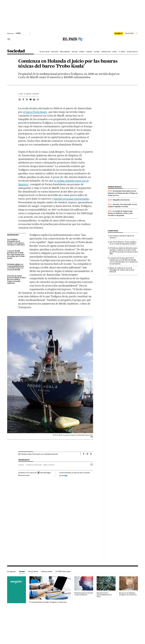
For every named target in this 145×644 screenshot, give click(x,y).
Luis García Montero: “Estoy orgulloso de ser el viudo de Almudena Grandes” (123, 243)
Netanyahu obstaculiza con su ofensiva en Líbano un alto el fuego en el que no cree (123, 193)
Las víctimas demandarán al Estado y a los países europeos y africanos (16, 242)
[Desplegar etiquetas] (92, 465)
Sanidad (82, 52)
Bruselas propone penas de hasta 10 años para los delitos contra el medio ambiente (16, 280)
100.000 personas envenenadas (71, 199)
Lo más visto (113, 231)
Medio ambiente (49, 465)
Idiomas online (47, 571)
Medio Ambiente (65, 52)
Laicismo (97, 52)
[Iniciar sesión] (131, 34)
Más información (24, 475)
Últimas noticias (132, 52)
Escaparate (11, 571)
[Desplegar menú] (9, 39)
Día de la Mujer (45, 52)
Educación (55, 52)
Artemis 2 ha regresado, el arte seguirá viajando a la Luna (122, 205)
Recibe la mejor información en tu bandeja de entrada (40, 454)
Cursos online (33, 571)
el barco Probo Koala (35, 112)
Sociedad (16, 51)
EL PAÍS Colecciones (63, 571)
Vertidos (21, 465)
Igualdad (75, 52)
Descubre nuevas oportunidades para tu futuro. (104, 595)
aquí (66, 475)
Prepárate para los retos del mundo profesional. (84, 594)
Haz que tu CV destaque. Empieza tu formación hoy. (128, 594)
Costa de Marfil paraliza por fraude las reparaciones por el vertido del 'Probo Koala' (16, 255)
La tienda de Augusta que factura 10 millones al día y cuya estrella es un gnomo (120, 213)
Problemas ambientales (34, 465)
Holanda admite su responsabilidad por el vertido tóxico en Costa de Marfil (16, 267)
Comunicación (106, 52)
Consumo (89, 52)
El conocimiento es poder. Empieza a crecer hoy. (48, 602)
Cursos (22, 571)
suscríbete (119, 33)
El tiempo (122, 52)
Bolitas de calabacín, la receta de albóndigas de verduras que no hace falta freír (122, 270)
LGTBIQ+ (115, 52)
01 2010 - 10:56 (31, 94)
